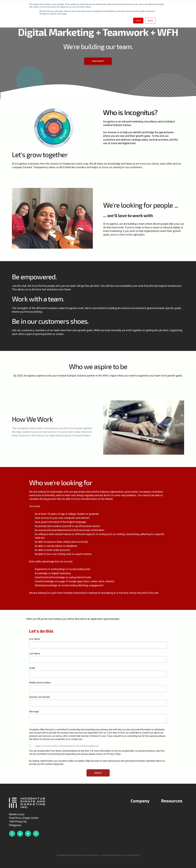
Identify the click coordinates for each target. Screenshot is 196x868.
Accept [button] (138, 21)
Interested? (98, 61)
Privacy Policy (133, 855)
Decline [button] (150, 21)
